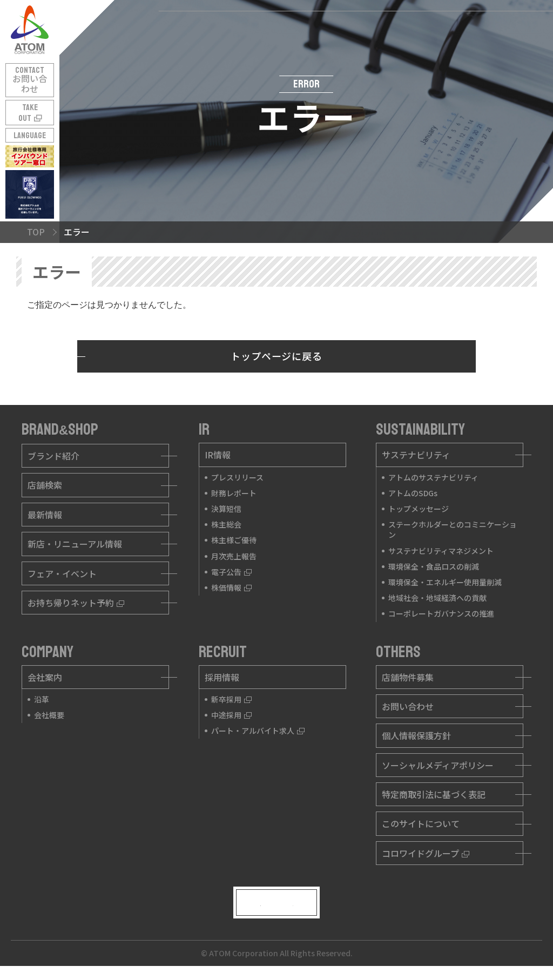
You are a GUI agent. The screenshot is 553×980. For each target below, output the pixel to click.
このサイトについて (421, 823)
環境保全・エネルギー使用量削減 (445, 582)
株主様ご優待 (234, 540)
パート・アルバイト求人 (258, 731)
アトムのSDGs (413, 493)
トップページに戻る (276, 356)
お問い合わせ (408, 706)
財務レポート (234, 493)
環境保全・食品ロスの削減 (434, 566)
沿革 (42, 699)
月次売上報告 (234, 556)
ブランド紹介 (53, 456)
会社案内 (45, 677)
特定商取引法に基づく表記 (434, 794)
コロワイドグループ (426, 853)
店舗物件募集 (408, 677)
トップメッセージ (419, 509)
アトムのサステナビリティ (433, 477)
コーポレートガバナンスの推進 (441, 613)
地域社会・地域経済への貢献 (437, 598)
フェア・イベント (62, 573)
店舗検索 (45, 485)
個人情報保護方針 (416, 735)
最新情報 (45, 515)
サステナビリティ (416, 455)
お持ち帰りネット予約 (76, 603)
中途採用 (231, 715)
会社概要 (49, 715)
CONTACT (30, 80)
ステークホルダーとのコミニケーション (453, 529)
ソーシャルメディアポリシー (438, 765)
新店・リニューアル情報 (75, 544)
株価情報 (231, 587)
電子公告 (231, 572)
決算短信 (226, 509)
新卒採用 (231, 699)
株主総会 (226, 524)
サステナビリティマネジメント (441, 551)
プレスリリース (237, 477)
